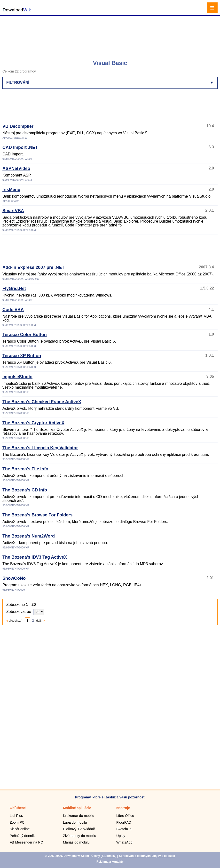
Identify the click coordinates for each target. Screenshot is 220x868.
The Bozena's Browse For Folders (37, 515)
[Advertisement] (111, 35)
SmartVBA (13, 211)
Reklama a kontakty (110, 862)
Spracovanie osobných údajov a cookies (147, 856)
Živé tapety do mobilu (80, 836)
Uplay (121, 836)
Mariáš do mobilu (76, 842)
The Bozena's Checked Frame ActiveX (42, 402)
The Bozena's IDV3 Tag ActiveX (35, 557)
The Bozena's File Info (25, 469)
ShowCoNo (14, 578)
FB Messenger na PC (26, 842)
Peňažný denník (22, 836)
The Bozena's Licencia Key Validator (40, 448)
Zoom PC (17, 822)
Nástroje (123, 808)
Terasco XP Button (22, 356)
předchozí (15, 621)
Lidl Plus (16, 816)
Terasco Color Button (25, 335)
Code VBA (13, 310)
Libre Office (125, 816)
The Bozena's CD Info (25, 490)
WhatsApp (124, 842)
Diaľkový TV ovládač (79, 829)
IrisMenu (11, 190)
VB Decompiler (18, 126)
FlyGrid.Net (14, 289)
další (39, 621)
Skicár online (20, 829)
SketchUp (124, 829)
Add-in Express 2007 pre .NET (33, 267)
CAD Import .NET (20, 147)
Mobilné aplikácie (77, 808)
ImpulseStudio (17, 377)
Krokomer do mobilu (79, 816)
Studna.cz (109, 856)
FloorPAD (124, 822)
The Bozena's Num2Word (29, 536)
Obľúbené (18, 808)
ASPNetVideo (16, 169)
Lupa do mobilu (75, 822)
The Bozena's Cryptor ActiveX (33, 423)
